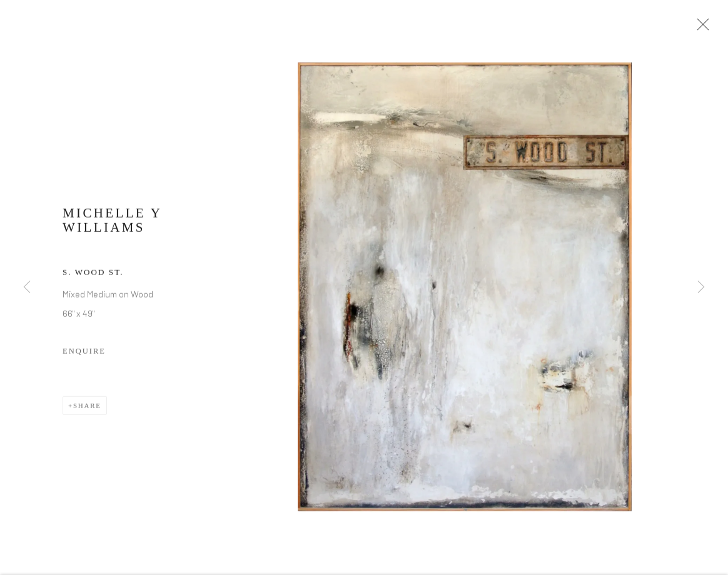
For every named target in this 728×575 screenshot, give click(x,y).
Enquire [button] (84, 357)
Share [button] (87, 412)
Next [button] (701, 287)
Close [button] (709, 28)
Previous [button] (27, 287)
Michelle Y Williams (112, 227)
